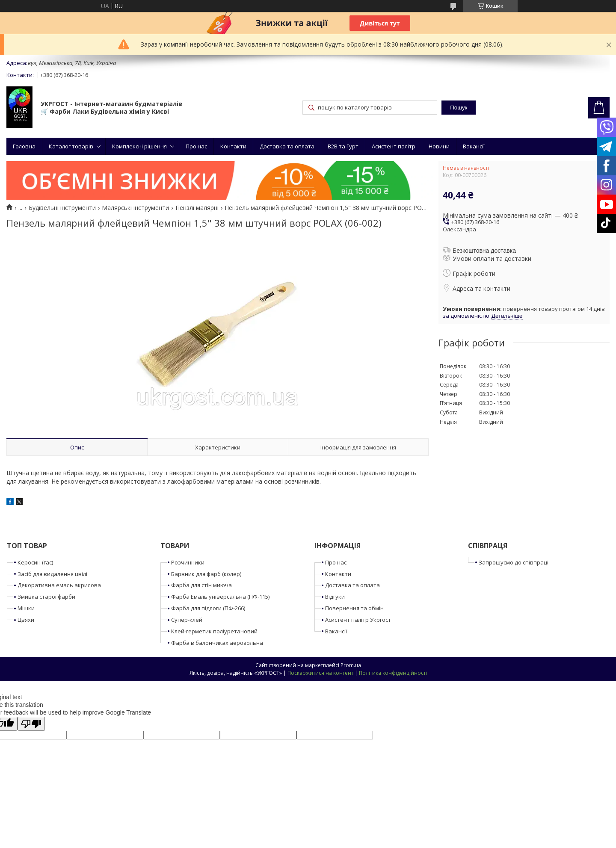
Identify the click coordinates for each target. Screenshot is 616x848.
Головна (24, 146)
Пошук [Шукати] (459, 108)
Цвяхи (26, 620)
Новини (439, 146)
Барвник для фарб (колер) (206, 574)
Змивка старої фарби (46, 597)
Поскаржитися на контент (320, 673)
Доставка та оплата (287, 146)
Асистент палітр (394, 146)
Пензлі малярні (197, 208)
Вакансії (474, 146)
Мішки (26, 608)
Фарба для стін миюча (201, 585)
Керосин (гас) (35, 562)
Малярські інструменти (135, 208)
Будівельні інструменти (62, 208)
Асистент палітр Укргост (358, 620)
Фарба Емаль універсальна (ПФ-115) (220, 597)
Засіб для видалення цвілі (52, 574)
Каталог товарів (71, 146)
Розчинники (188, 562)
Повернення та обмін (354, 608)
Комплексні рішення (139, 146)
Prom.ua (351, 665)
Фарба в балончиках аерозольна (217, 643)
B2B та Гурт (343, 146)
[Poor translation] (31, 724)
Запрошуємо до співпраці (514, 562)
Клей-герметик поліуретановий (214, 631)
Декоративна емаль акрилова (59, 585)
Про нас (196, 146)
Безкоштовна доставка (484, 251)
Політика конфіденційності (393, 673)
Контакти (233, 146)
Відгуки (335, 597)
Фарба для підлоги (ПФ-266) (208, 608)
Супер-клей (187, 620)
